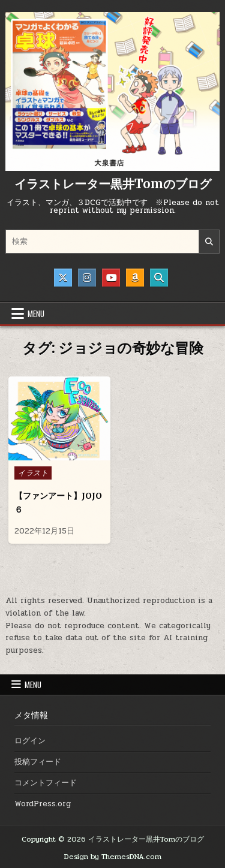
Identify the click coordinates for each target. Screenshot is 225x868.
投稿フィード (38, 762)
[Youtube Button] (111, 278)
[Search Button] (159, 278)
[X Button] (63, 278)
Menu (36, 314)
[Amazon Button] (135, 278)
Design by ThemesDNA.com (113, 857)
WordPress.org (43, 804)
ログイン (30, 741)
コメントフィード (46, 783)
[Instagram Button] (87, 278)
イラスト (33, 473)
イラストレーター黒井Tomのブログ (113, 184)
